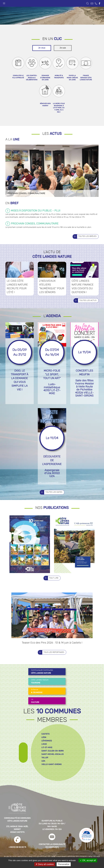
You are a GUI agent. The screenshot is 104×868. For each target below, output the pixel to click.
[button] (4, 3)
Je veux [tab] (42, 55)
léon (44, 744)
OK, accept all (88, 860)
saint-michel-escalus (53, 761)
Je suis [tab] (63, 55)
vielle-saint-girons (52, 771)
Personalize (64, 864)
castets (45, 741)
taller (45, 764)
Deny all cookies (45, 864)
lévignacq (47, 747)
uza (43, 768)
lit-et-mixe (47, 754)
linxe (44, 751)
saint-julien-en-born (53, 758)
